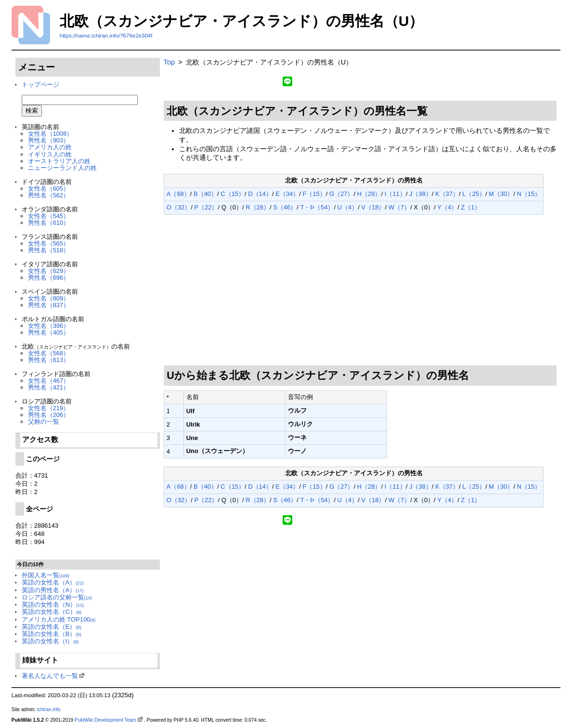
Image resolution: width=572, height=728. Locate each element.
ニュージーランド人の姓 (62, 168)
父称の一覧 (44, 422)
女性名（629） (49, 271)
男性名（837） (49, 305)
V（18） (373, 207)
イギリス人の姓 (50, 154)
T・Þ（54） (317, 207)
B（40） (205, 194)
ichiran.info (49, 709)
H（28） (369, 194)
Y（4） (447, 207)
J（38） (421, 194)
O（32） (179, 207)
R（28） (258, 207)
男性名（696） (49, 278)
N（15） (529, 194)
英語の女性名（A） (53, 582)
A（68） (178, 194)
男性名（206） (49, 415)
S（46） (285, 207)
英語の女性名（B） (52, 634)
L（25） (474, 194)
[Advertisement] (360, 290)
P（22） (206, 207)
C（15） (233, 194)
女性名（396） (49, 326)
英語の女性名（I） (50, 641)
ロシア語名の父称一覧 (57, 597)
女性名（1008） (51, 134)
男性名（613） (49, 360)
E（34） (287, 194)
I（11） (395, 194)
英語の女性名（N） (53, 604)
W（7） (399, 207)
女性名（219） (49, 408)
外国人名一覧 (45, 575)
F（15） (314, 194)
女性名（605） (49, 188)
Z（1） (471, 207)
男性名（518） (49, 250)
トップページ (40, 84)
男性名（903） (49, 140)
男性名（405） (49, 332)
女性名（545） (49, 216)
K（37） (447, 194)
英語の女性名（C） (52, 612)
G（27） (341, 194)
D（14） (260, 194)
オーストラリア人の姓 (59, 161)
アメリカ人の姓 (50, 147)
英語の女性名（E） (52, 627)
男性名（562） (49, 195)
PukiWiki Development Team (105, 720)
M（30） (501, 194)
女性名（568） (49, 353)
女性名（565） (49, 243)
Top (169, 62)
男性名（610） (49, 223)
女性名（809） (49, 298)
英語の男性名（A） (53, 590)
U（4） (348, 207)
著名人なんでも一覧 (50, 676)
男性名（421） (49, 387)
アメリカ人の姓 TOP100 (59, 619)
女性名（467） (49, 381)
